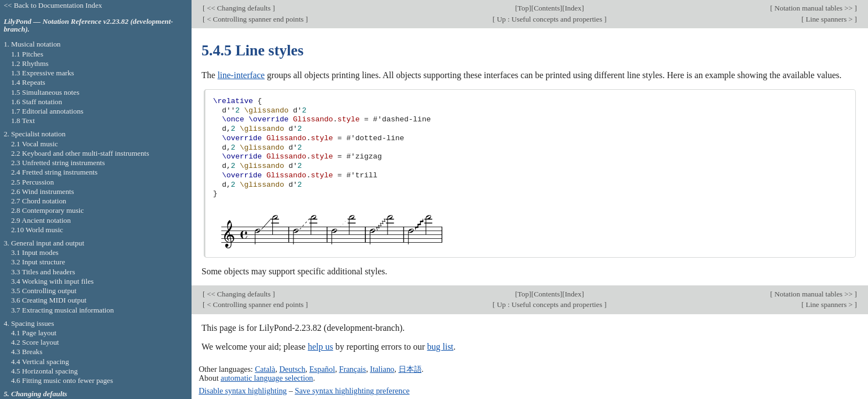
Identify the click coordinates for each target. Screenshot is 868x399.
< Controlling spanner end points (255, 19)
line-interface (241, 75)
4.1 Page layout (34, 333)
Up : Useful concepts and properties (549, 19)
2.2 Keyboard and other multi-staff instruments (80, 153)
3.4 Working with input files (52, 281)
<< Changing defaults (239, 8)
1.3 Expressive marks (43, 73)
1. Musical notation (32, 44)
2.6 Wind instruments (43, 191)
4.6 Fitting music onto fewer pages (62, 380)
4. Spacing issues (29, 323)
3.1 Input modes (35, 252)
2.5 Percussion (32, 182)
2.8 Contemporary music (48, 210)
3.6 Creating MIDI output (49, 300)
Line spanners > (829, 19)
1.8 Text (23, 121)
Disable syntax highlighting (243, 391)
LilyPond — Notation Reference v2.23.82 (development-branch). (89, 25)
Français (352, 369)
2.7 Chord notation (39, 201)
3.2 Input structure (38, 262)
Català (265, 369)
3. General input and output (44, 243)
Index (573, 8)
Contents (547, 8)
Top (523, 8)
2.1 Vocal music (35, 144)
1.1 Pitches (27, 54)
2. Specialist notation (35, 134)
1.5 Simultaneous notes (45, 92)
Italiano (382, 369)
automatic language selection (267, 378)
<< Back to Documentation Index (53, 5)
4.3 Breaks (27, 352)
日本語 (410, 369)
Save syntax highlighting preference (352, 391)
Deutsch (292, 369)
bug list (440, 347)
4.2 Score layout (35, 342)
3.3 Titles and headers (43, 272)
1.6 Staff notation (37, 102)
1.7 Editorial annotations (47, 111)
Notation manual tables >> (814, 8)
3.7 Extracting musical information (63, 310)
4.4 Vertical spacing (40, 362)
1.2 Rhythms (30, 63)
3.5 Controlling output (44, 291)
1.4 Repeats (28, 82)
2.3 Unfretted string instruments (58, 163)
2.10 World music (37, 230)
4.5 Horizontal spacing (44, 371)
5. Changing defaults (36, 394)
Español (322, 369)
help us (321, 347)
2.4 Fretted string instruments (54, 172)
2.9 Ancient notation (41, 220)
